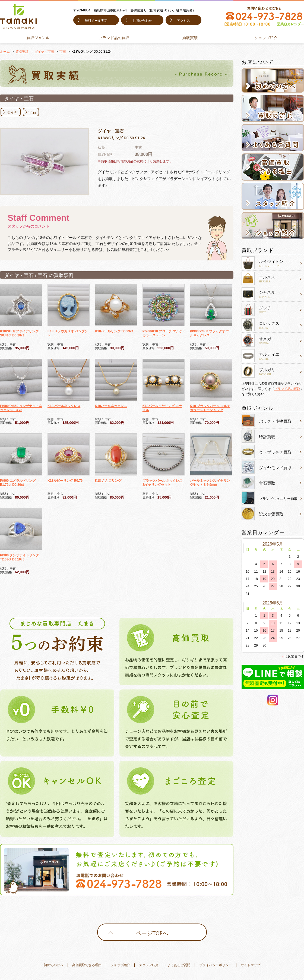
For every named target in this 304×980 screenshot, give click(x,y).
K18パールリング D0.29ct (114, 331)
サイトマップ (251, 965)
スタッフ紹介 (149, 965)
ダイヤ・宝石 (44, 52)
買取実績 (190, 38)
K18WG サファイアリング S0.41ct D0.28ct (19, 333)
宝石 (63, 52)
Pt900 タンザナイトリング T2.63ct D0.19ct (19, 557)
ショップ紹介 (266, 38)
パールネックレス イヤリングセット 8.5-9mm (210, 483)
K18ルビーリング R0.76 (65, 481)
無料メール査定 (96, 21)
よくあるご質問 (179, 965)
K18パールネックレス (111, 406)
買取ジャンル (38, 38)
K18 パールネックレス (64, 406)
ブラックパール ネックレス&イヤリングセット (162, 483)
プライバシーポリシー (216, 965)
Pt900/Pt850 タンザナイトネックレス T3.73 (21, 408)
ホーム (5, 52)
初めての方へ (53, 965)
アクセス (183, 21)
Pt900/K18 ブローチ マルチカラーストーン (163, 333)
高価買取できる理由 (87, 965)
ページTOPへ (152, 933)
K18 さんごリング (108, 481)
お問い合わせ (142, 21)
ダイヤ (12, 112)
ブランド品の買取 (114, 38)
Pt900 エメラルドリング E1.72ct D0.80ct (18, 483)
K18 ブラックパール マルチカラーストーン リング (210, 408)
